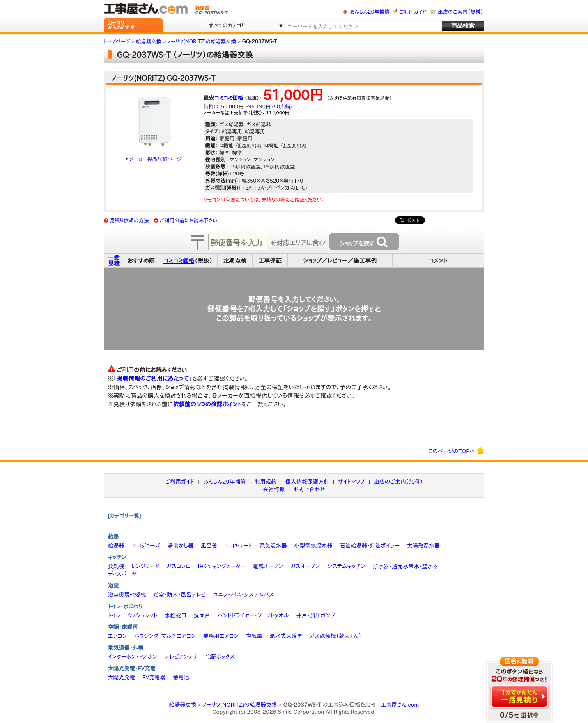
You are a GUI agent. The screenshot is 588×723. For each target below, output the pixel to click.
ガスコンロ (179, 566)
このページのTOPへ (456, 450)
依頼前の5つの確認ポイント (207, 404)
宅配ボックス (220, 657)
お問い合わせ (309, 489)
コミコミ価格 (229, 98)
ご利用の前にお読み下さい (189, 221)
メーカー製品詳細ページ (154, 159)
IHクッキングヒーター (222, 566)
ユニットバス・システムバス (244, 595)
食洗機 (116, 566)
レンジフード (145, 566)
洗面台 (202, 615)
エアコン (118, 636)
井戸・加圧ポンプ (316, 615)
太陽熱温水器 (423, 546)
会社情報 (274, 489)
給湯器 (116, 546)
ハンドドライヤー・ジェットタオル (253, 615)
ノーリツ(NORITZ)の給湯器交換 (240, 705)
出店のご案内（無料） (460, 12)
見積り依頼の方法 (129, 221)
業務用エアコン (221, 636)
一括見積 (114, 260)
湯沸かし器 (180, 546)
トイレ (114, 615)
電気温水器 (273, 546)
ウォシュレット (142, 615)
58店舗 (282, 107)
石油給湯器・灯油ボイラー (370, 546)
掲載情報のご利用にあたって (153, 378)
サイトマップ (352, 482)
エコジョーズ (146, 546)
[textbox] (363, 26)
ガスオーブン (305, 566)
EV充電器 (154, 677)
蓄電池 (181, 677)
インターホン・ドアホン (133, 657)
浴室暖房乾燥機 (127, 595)
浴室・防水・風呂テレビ (180, 595)
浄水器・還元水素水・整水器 (406, 566)
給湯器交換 (183, 705)
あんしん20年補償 (369, 12)
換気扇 (254, 636)
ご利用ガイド (413, 12)
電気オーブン (268, 566)
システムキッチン (347, 566)
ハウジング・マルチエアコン (165, 636)
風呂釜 (209, 546)
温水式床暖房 (286, 636)
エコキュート (238, 546)
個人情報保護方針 (307, 482)
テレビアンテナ (181, 657)
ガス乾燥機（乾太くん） (336, 636)
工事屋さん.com (400, 705)
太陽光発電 (122, 677)
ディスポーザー (125, 574)
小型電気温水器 (313, 546)
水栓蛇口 (175, 615)
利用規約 (266, 482)
